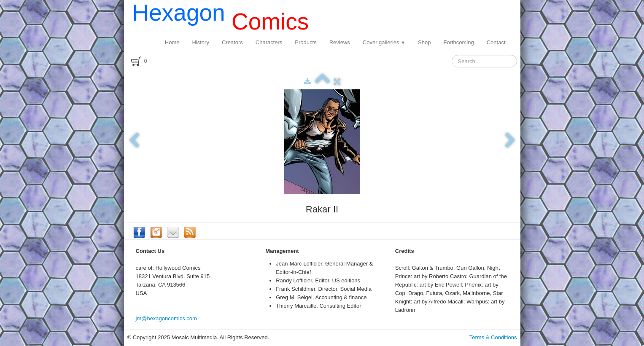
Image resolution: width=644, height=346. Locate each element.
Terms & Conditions (493, 337)
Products (306, 42)
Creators (232, 42)
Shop (424, 42)
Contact (496, 42)
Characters (269, 42)
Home (172, 42)
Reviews (340, 42)
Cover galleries (384, 42)
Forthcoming (458, 42)
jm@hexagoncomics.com (166, 318)
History (200, 42)
